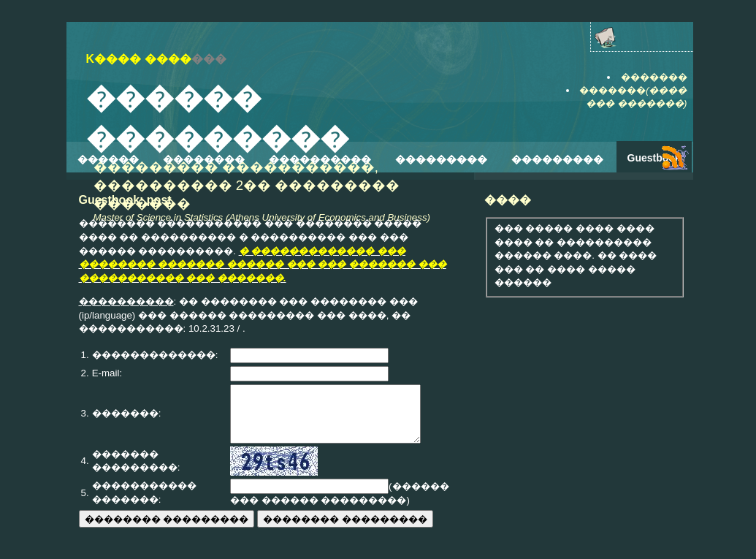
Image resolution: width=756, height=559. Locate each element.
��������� (441, 159)
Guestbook (654, 158)
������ (108, 159)
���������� (320, 159)
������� (654, 77)
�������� (204, 159)
